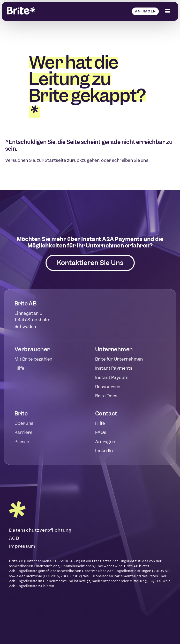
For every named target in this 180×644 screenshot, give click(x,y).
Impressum (22, 546)
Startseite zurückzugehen (72, 160)
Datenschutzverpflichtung (40, 530)
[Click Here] (168, 11)
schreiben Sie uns (130, 160)
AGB (14, 538)
